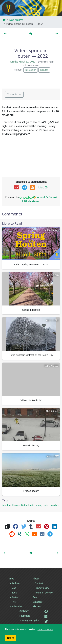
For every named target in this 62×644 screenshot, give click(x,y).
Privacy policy (41, 588)
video (46, 505)
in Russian (31, 70)
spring (39, 505)
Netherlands (28, 505)
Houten (16, 505)
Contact (38, 583)
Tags (13, 593)
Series (14, 597)
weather (55, 505)
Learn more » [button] (45, 629)
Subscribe (16, 606)
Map (13, 588)
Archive (14, 583)
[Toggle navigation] (55, 8)
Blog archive (16, 20)
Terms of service (43, 593)
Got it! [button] (10, 638)
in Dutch (44, 70)
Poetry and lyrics (29, 620)
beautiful (7, 505)
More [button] (43, 188)
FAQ (13, 602)
